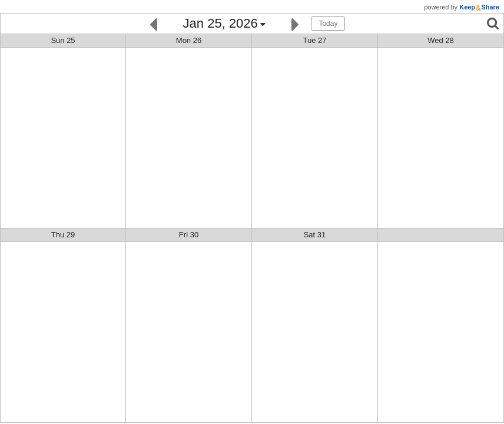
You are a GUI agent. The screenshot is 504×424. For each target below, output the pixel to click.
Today (328, 24)
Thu (63, 235)
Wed (441, 40)
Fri (189, 235)
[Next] (295, 23)
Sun (63, 40)
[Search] (493, 23)
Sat (315, 235)
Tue (314, 40)
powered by (462, 7)
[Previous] (153, 23)
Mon (189, 40)
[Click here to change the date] (224, 24)
